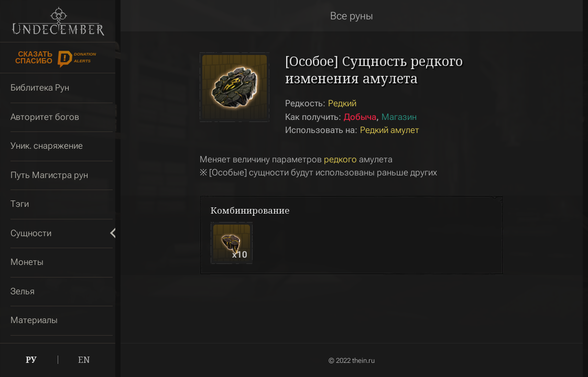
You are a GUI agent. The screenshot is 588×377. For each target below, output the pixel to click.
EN (84, 360)
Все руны (352, 16)
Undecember (58, 21)
